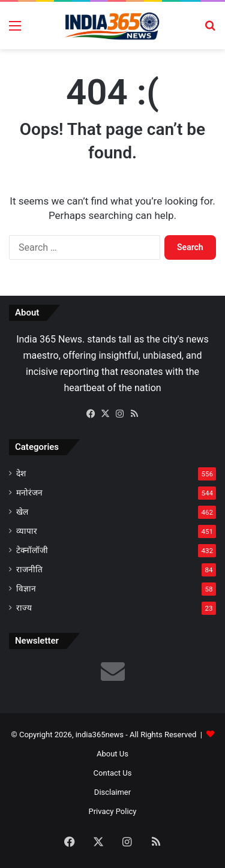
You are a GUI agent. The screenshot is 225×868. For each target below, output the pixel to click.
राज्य (24, 608)
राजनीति (29, 569)
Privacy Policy (112, 811)
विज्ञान (26, 588)
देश (21, 473)
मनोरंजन (29, 492)
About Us (112, 754)
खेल (22, 512)
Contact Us (113, 773)
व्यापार (27, 531)
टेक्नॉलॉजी (32, 550)
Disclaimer (112, 792)
